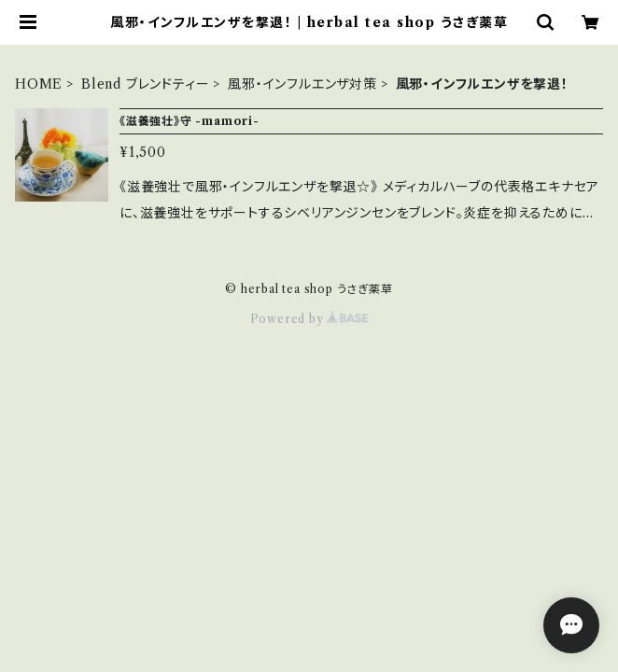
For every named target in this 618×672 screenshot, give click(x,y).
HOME (39, 84)
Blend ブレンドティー (145, 84)
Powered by (309, 319)
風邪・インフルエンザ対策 (302, 84)
